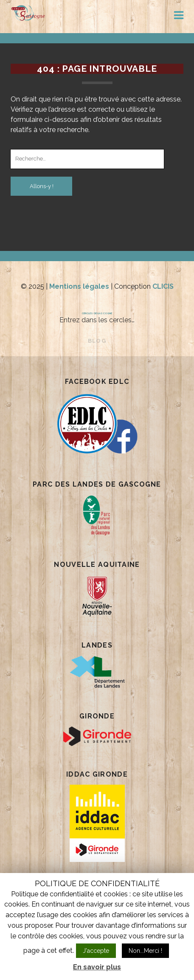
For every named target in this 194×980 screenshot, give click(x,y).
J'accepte (96, 951)
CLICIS (163, 286)
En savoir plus (97, 967)
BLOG (97, 341)
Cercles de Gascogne (97, 313)
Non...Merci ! (145, 951)
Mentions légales (79, 286)
